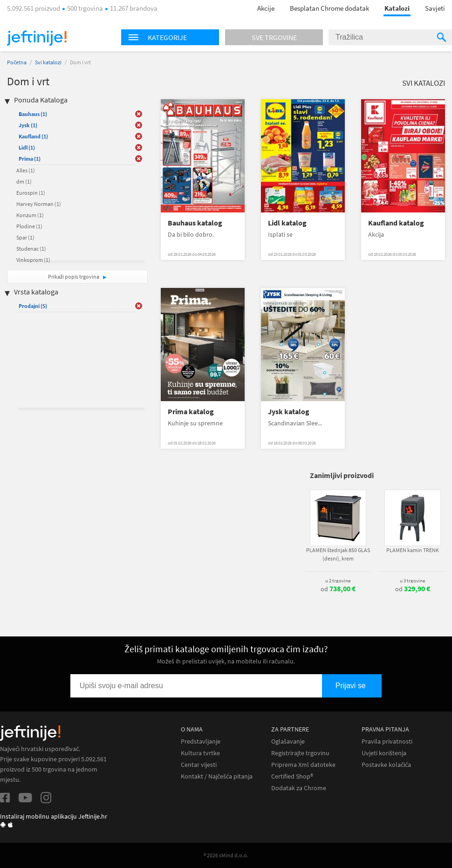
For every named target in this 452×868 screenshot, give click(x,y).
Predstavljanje (201, 742)
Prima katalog (191, 412)
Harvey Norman (39, 204)
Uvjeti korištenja (384, 753)
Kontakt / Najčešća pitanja (217, 776)
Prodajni (33, 306)
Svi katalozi (48, 62)
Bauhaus (33, 114)
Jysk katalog (289, 412)
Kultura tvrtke (200, 753)
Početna (17, 62)
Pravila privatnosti (387, 742)
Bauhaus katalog (195, 223)
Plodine (29, 226)
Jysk (28, 125)
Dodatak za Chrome (299, 788)
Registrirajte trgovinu (300, 753)
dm (24, 181)
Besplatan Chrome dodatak (329, 8)
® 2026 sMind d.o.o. (226, 855)
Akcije (266, 8)
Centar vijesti (199, 765)
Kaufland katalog (396, 223)
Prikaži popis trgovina (74, 277)
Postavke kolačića (386, 765)
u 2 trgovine (338, 581)
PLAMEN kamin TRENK (413, 550)
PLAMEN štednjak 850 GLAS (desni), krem (338, 554)
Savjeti (435, 8)
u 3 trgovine (412, 581)
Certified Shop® (292, 776)
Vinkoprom (33, 260)
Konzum (30, 215)
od (338, 589)
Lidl (27, 147)
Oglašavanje (288, 742)
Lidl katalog (287, 223)
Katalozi (397, 8)
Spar (25, 237)
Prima (30, 159)
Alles (26, 170)
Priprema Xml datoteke (303, 765)
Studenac (31, 249)
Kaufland (33, 136)
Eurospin (31, 193)
